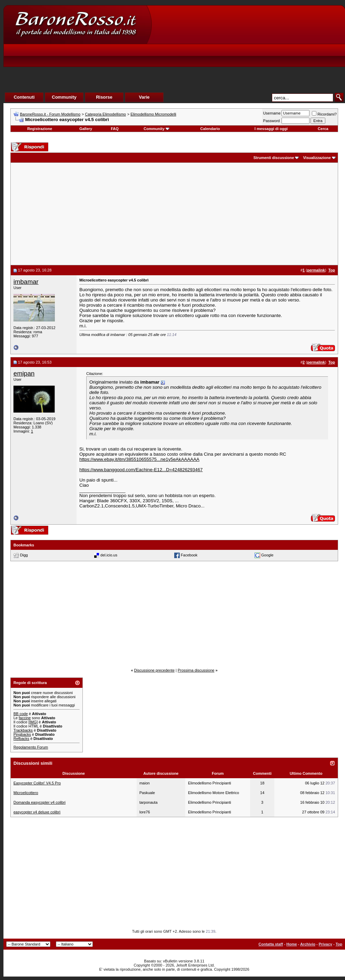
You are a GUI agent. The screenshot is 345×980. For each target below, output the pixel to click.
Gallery (86, 129)
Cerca (323, 129)
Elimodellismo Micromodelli (153, 114)
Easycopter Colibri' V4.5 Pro (37, 783)
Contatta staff (271, 944)
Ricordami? (324, 114)
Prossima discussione (196, 670)
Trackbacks (23, 730)
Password (272, 121)
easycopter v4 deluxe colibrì (37, 812)
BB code (21, 714)
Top (339, 944)
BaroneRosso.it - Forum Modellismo (50, 114)
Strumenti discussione (274, 158)
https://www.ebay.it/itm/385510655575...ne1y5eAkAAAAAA (139, 459)
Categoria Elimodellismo (105, 114)
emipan (24, 373)
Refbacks (21, 739)
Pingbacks (22, 734)
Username (272, 113)
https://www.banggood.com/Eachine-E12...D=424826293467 (141, 470)
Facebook (189, 555)
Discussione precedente (154, 670)
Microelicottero (26, 793)
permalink (316, 270)
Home (292, 944)
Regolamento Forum (31, 747)
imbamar (26, 282)
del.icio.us (109, 555)
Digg (24, 555)
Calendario (210, 129)
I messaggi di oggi (271, 129)
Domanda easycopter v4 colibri (40, 802)
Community (156, 129)
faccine (25, 718)
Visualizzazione (317, 158)
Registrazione (40, 129)
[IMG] (33, 722)
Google (267, 555)
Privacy (326, 944)
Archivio (308, 944)
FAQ (115, 129)
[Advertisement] (219, 57)
